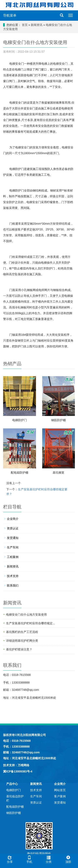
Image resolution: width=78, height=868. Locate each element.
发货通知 (13, 538)
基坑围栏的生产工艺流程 (22, 632)
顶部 (68, 859)
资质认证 (13, 528)
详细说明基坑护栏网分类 (22, 641)
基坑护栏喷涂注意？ (19, 649)
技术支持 (13, 576)
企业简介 (13, 519)
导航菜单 (10, 15)
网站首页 (60, 790)
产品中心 (12, 784)
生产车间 (13, 547)
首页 (25, 25)
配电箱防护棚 (20, 473)
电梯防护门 (20, 420)
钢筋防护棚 (58, 420)
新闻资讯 (37, 25)
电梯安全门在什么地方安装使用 (26, 615)
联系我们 (13, 586)
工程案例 (13, 557)
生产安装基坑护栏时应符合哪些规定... (31, 623)
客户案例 (60, 796)
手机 (29, 859)
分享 (10, 859)
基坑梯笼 (58, 473)
